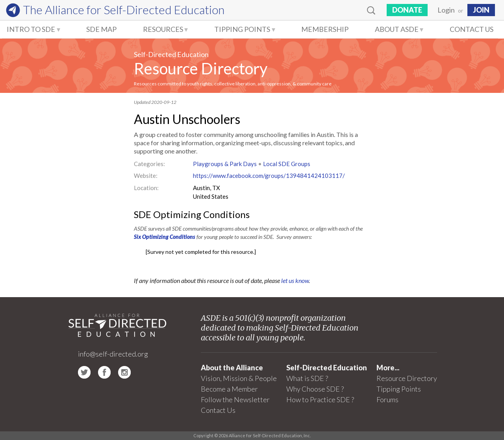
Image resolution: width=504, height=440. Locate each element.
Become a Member (229, 389)
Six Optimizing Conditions (165, 237)
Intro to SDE (31, 29)
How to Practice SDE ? (320, 399)
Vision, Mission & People (239, 378)
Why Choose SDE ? (315, 389)
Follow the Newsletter (235, 399)
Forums (387, 399)
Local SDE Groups (287, 164)
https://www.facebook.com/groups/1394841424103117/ (269, 176)
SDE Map (101, 29)
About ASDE (397, 29)
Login (446, 10)
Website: (146, 176)
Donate (407, 10)
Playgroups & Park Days (225, 164)
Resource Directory (201, 68)
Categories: (149, 164)
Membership (325, 29)
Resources (163, 29)
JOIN (481, 10)
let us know (295, 280)
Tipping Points (242, 29)
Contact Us (472, 29)
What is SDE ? (307, 378)
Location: (146, 188)
